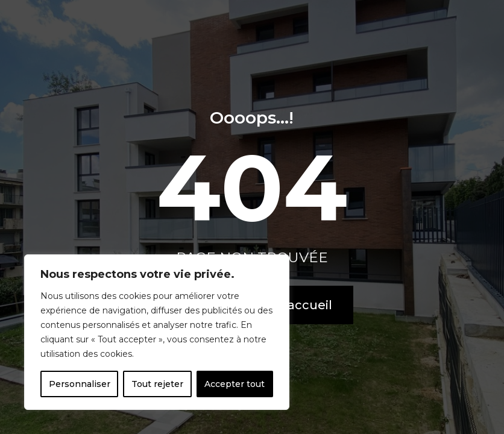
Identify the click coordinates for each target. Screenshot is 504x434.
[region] (157, 332)
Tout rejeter (157, 384)
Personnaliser (80, 384)
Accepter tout (235, 384)
